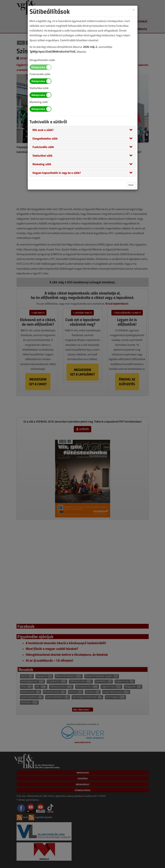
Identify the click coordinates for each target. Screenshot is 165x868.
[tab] (83, 130)
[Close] (133, 9)
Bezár (131, 185)
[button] (43, 130)
